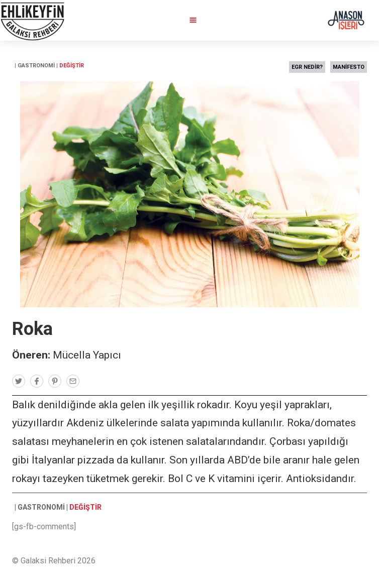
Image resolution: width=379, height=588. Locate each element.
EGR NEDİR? (307, 67)
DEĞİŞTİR (72, 66)
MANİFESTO (349, 67)
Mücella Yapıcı (87, 355)
